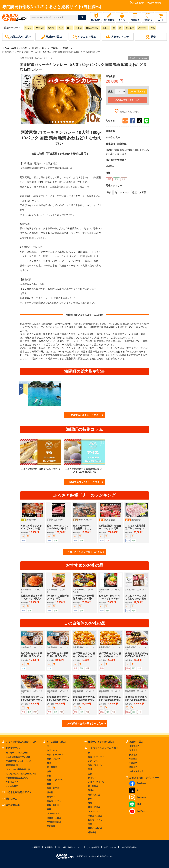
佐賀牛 (51, 28)
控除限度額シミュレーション (19, 761)
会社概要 (36, 847)
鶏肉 (109, 192)
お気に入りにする (127, 111)
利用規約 (49, 847)
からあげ (130, 28)
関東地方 (133, 755)
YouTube (137, 811)
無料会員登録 (109, 17)
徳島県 (54, 48)
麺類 (49, 784)
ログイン (122, 17)
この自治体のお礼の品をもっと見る (84, 724)
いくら (28, 28)
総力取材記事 (11, 805)
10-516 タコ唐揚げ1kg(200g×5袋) (58, 597)
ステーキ (142, 28)
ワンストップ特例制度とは (18, 769)
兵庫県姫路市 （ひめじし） (136, 590)
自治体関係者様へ (129, 847)
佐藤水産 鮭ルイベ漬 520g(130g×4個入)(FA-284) (32, 599)
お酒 (49, 771)
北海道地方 (134, 746)
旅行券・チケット (55, 801)
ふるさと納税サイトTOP (15, 48)
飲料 (49, 776)
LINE (135, 804)
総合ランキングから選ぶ (99, 742)
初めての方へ (96, 17)
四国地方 (133, 767)
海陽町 (66, 48)
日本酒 (79, 28)
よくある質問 (137, 3)
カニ (69, 28)
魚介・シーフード (55, 755)
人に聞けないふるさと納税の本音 (21, 774)
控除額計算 (135, 17)
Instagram (138, 797)
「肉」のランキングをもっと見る (84, 552)
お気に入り (148, 17)
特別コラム (10, 799)
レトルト (125, 192)
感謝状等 (51, 826)
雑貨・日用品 (53, 805)
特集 (151, 37)
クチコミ (84, 37)
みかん (106, 28)
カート (161, 17)
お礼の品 (18, 37)
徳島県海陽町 (37, 58)
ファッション (53, 813)
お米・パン (52, 750)
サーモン (40, 28)
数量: (111, 92)
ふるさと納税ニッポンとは (18, 757)
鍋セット (51, 797)
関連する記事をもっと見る (84, 415)
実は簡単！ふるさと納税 (17, 753)
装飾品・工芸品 (54, 818)
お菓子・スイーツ (55, 780)
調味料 (50, 792)
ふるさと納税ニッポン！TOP (19, 742)
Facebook (138, 783)
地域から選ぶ (39, 48)
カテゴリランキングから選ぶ (101, 748)
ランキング (118, 37)
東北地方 (133, 750)
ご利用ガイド (12, 782)
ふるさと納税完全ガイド (17, 792)
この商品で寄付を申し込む (127, 100)
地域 (51, 37)
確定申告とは (12, 765)
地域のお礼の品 (54, 822)
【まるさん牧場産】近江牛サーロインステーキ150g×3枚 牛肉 (136, 528)
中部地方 (133, 759)
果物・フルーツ (54, 759)
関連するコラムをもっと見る (84, 482)
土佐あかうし (92, 28)
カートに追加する (137, 91)
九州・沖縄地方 (136, 771)
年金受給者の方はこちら (17, 778)
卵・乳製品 (52, 767)
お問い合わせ (154, 3)
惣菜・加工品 (139, 192)
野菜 (153, 28)
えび (61, 28)
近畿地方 (133, 763)
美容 (49, 809)
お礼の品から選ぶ (54, 742)
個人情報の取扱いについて (70, 847)
